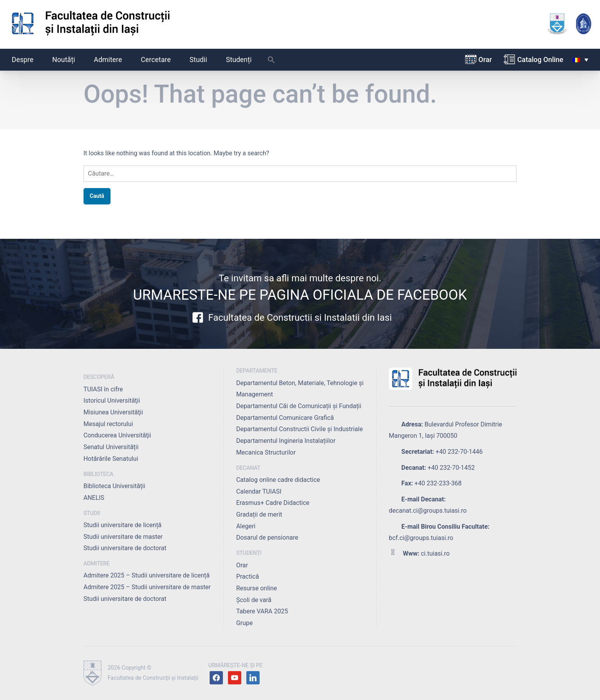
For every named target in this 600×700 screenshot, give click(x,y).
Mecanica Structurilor (266, 452)
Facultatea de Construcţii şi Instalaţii (153, 678)
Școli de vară (254, 600)
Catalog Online (540, 60)
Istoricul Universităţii (112, 401)
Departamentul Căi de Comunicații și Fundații (299, 406)
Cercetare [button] (160, 60)
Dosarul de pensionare (267, 537)
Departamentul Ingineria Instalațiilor (286, 441)
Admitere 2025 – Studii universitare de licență (147, 575)
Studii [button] (203, 60)
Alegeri (246, 526)
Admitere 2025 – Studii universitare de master (147, 587)
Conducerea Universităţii (117, 435)
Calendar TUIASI (259, 491)
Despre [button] (27, 60)
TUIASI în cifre (103, 389)
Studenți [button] (243, 60)
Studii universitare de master (123, 537)
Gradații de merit (259, 514)
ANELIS (94, 498)
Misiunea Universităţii (113, 412)
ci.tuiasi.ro (435, 553)
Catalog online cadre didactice (278, 480)
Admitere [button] (112, 60)
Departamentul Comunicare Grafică (285, 418)
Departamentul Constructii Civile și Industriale (299, 429)
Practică (247, 577)
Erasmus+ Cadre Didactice (273, 503)
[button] (271, 62)
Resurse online (257, 588)
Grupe (245, 623)
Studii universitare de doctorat (125, 548)
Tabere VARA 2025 (262, 611)
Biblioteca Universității (114, 486)
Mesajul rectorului (108, 424)
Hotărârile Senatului (111, 459)
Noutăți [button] (68, 60)
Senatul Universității (111, 447)
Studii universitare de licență (123, 525)
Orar (485, 60)
